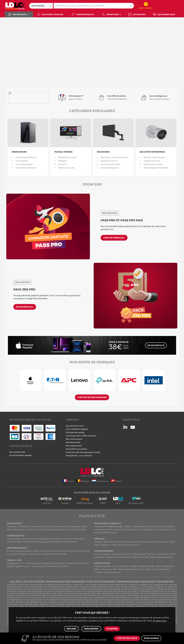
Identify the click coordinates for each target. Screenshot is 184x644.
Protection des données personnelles (83, 452)
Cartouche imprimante (121, 554)
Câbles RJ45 (125, 566)
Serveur (136, 545)
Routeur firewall (146, 542)
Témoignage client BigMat (156, 168)
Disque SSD (44, 539)
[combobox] (41, 6)
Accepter (112, 628)
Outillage (98, 572)
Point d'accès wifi (131, 542)
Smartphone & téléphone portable (109, 527)
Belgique (83, 481)
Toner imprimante (102, 554)
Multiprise (149, 569)
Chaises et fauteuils (110, 168)
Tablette (128, 527)
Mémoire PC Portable (43, 530)
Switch (119, 542)
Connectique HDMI (109, 569)
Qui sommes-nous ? (75, 426)
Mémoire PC (56, 539)
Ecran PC (11, 551)
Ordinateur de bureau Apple (68, 527)
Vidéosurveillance (152, 161)
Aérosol (109, 557)
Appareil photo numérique (54, 563)
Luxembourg (100, 481)
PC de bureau (24, 527)
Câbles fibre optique (112, 572)
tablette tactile (36, 602)
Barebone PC (59, 530)
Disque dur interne (30, 539)
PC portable (12, 527)
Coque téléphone (149, 530)
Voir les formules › (114, 238)
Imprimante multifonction (54, 551)
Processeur (67, 539)
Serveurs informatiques (154, 157)
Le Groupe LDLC (73, 436)
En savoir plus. (160, 620)
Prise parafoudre (162, 569)
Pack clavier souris (75, 551)
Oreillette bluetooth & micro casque (148, 527)
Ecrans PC (63, 164)
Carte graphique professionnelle (49, 542)
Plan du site (92, 516)
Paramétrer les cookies (76, 449)
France (68, 481)
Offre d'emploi (89, 436)
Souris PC (38, 551)
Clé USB (63, 554)
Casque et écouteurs (19, 554)
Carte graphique (14, 539)
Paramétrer (91, 628)
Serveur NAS (79, 539)
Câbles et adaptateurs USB (143, 566)
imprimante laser (151, 593)
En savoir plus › (25, 307)
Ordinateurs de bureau (26, 157)
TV (23, 563)
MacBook (62, 161)
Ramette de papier (122, 557)
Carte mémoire (73, 563)
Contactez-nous (127, 638)
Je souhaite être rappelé (20, 455)
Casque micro (36, 554)
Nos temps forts (73, 442)
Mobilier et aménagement (161, 557)
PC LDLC (30, 530)
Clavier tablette (164, 530)
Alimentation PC (71, 542)
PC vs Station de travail (26, 168)
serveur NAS (40, 598)
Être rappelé (151, 638)
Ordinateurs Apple (24, 164)
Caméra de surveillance (122, 545)
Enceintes (64, 566)
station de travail (17, 602)
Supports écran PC (109, 161)
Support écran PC (50, 554)
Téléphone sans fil (110, 533)
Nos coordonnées (17, 452)
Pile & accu (152, 554)
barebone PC (108, 593)
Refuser (72, 628)
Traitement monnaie (140, 557)
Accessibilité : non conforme (79, 456)
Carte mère (29, 542)
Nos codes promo (74, 446)
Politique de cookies (75, 432)
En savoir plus (156, 345)
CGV (68, 429)
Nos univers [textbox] (38, 6)
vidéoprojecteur (16, 600)
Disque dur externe (15, 542)
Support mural (38, 566)
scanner (163, 593)
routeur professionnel (59, 598)
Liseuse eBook (52, 566)
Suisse (116, 481)
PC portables (21, 161)
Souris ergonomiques (111, 164)
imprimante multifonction (132, 593)
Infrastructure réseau (153, 164)
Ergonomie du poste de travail (115, 157)
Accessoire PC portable (76, 530)
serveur (117, 593)
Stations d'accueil (66, 168)
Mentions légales (80, 429)
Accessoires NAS (162, 542)
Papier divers (163, 554)
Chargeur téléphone (132, 530)
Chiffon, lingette (139, 554)
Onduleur (98, 542)
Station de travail (48, 527)
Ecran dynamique (33, 563)
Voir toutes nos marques (92, 397)
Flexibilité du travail (67, 157)
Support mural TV (23, 566)
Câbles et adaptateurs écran (106, 566)
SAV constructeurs (74, 439)
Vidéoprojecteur (14, 563)
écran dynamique (169, 598)
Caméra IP (106, 545)
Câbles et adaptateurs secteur (131, 569)
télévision (34, 600)
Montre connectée (114, 530)
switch (28, 598)
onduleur (11, 595)
